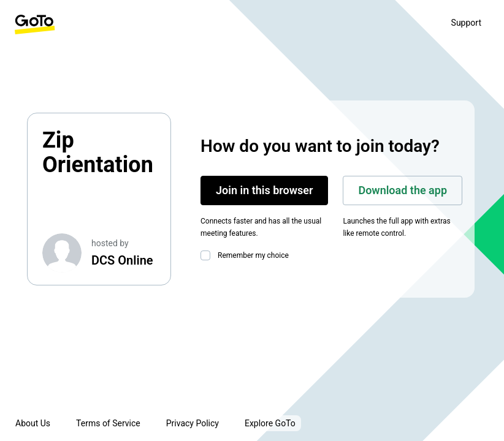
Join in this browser (264, 190)
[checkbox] (208, 255)
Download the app (403, 190)
